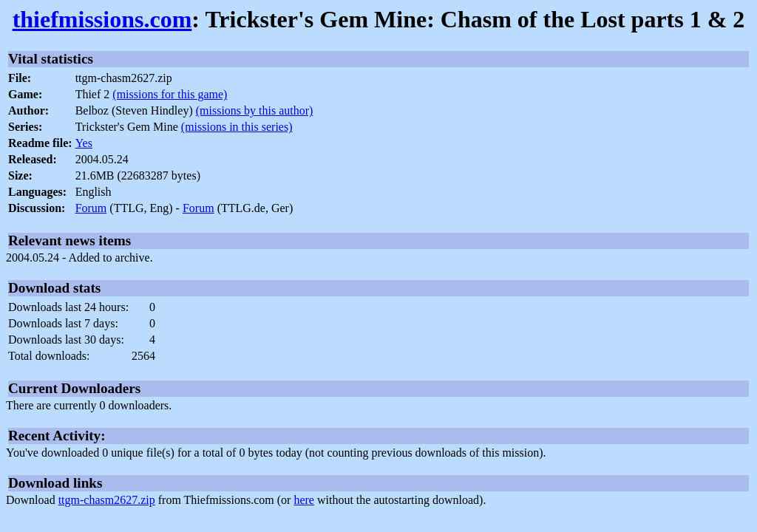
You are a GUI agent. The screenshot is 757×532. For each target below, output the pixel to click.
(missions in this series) (237, 127)
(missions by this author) (255, 110)
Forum (91, 208)
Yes (84, 143)
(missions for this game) (170, 94)
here (304, 500)
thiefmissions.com (102, 19)
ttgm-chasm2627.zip (107, 500)
